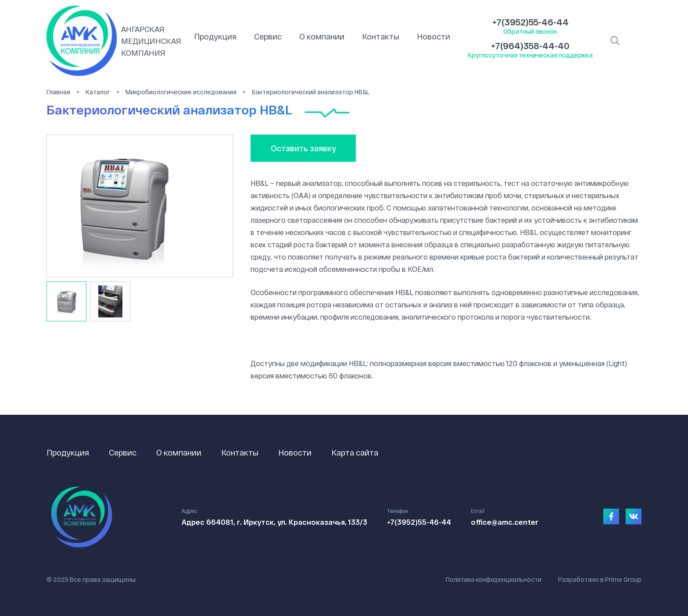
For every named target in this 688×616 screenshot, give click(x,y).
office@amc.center (505, 522)
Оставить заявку (303, 148)
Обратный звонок (530, 31)
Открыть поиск (615, 41)
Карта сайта (355, 452)
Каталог (98, 92)
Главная (58, 92)
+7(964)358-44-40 (530, 46)
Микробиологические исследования (181, 92)
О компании (322, 36)
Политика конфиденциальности (494, 579)
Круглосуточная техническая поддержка (530, 55)
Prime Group (623, 579)
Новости (434, 36)
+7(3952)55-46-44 (530, 22)
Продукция (215, 36)
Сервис (268, 36)
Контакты (381, 36)
